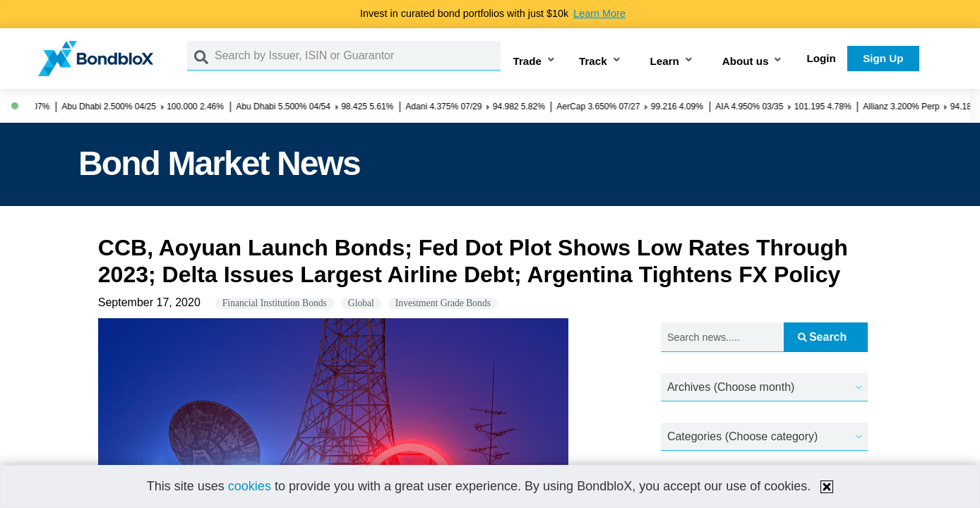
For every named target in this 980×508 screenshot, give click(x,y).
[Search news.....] (722, 338)
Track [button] (593, 61)
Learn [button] (665, 61)
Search (822, 337)
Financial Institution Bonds (275, 303)
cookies (250, 486)
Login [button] (821, 58)
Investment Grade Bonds (443, 303)
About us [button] (746, 61)
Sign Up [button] (883, 58)
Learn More (599, 13)
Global (361, 303)
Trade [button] (528, 61)
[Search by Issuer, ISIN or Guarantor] (358, 56)
